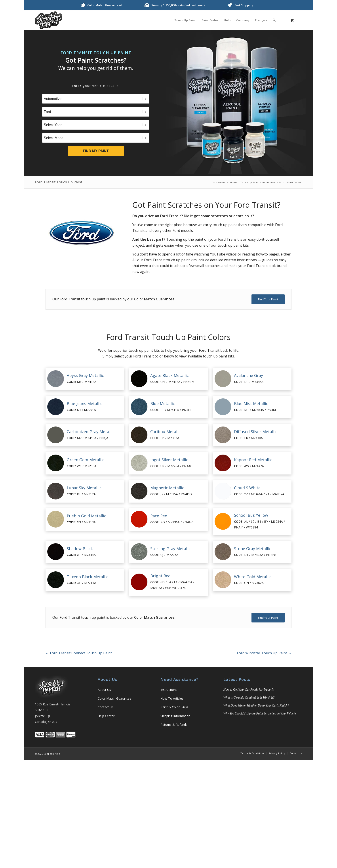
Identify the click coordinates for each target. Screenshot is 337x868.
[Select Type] (96, 99)
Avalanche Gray (248, 375)
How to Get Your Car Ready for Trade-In (249, 690)
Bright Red (160, 576)
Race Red (159, 516)
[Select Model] (96, 138)
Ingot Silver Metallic (169, 460)
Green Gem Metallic (86, 460)
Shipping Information (175, 716)
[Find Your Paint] (268, 299)
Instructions (169, 690)
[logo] (49, 20)
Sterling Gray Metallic (171, 549)
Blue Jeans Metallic (85, 403)
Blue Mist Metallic (251, 403)
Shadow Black (80, 549)
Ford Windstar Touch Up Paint (264, 653)
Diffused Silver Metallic (256, 432)
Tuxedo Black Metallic (88, 577)
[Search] (274, 20)
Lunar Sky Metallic (84, 488)
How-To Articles (172, 698)
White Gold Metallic (253, 577)
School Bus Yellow (251, 515)
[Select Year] (96, 125)
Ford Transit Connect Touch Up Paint (79, 653)
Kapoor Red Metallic (253, 460)
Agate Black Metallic (169, 375)
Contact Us (106, 707)
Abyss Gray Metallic (85, 375)
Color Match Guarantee (114, 698)
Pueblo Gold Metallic (86, 516)
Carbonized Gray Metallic (91, 432)
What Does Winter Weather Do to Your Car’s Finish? (256, 706)
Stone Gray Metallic (253, 549)
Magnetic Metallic (167, 488)
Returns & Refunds (174, 725)
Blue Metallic (163, 403)
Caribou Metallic (166, 432)
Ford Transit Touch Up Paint (59, 182)
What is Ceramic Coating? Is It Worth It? (249, 698)
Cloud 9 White (247, 488)
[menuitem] (185, 20)
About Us (104, 690)
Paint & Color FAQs (174, 707)
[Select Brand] (96, 112)
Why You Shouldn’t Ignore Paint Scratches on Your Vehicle (260, 713)
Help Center (106, 716)
